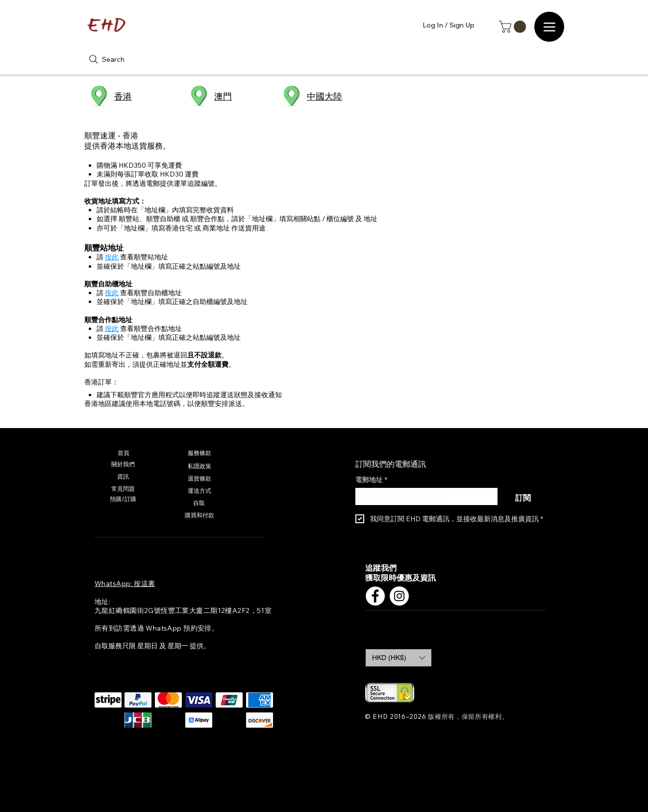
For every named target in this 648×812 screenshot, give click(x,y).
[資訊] (123, 477)
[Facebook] (375, 596)
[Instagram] (399, 596)
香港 (123, 96)
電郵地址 (371, 480)
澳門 (223, 96)
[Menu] (549, 27)
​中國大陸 (324, 96)
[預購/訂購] (123, 499)
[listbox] (399, 658)
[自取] (199, 503)
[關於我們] (123, 465)
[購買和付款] (199, 516)
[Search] (151, 59)
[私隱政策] (199, 467)
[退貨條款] (199, 479)
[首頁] (124, 453)
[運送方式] (199, 491)
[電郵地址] (424, 496)
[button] (514, 27)
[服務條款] (199, 453)
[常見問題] (123, 489)
